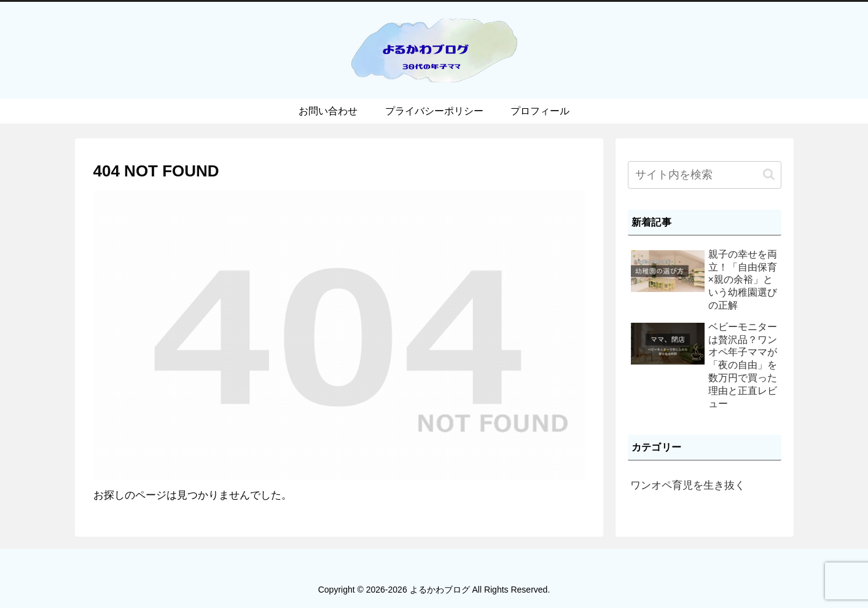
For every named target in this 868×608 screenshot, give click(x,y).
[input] (705, 175)
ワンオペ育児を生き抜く (688, 485)
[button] (769, 174)
